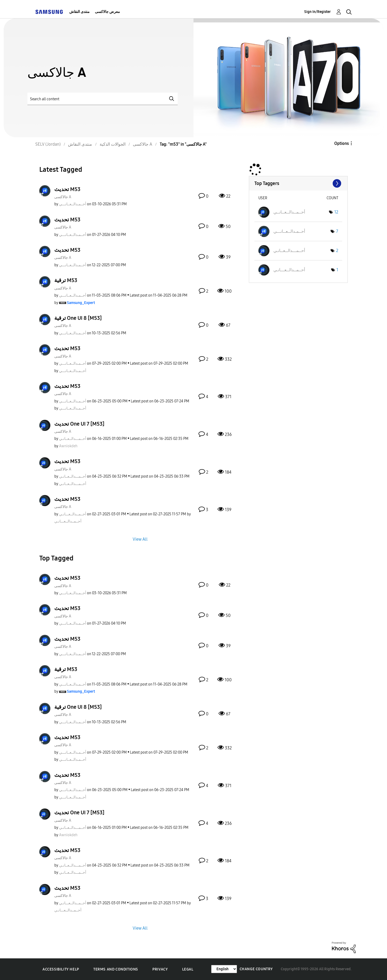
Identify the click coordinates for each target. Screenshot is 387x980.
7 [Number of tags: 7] (337, 231)
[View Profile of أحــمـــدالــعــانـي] (73, 439)
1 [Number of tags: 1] (337, 270)
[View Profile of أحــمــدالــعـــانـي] (73, 514)
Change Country (256, 969)
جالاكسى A (63, 197)
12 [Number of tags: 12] (336, 212)
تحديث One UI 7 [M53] (79, 424)
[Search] (103, 99)
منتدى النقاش (79, 12)
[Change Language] (224, 969)
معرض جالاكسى (107, 12)
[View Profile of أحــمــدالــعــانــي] (289, 212)
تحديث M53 (67, 189)
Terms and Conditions (116, 969)
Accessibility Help (61, 969)
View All (140, 539)
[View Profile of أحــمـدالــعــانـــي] (73, 204)
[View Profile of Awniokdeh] (68, 446)
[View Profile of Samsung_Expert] (81, 303)
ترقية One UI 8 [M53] (78, 318)
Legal (188, 969)
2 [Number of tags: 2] (337, 251)
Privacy (160, 969)
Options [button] (342, 143)
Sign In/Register (318, 12)
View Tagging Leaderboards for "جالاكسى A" (298, 183)
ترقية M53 (66, 280)
